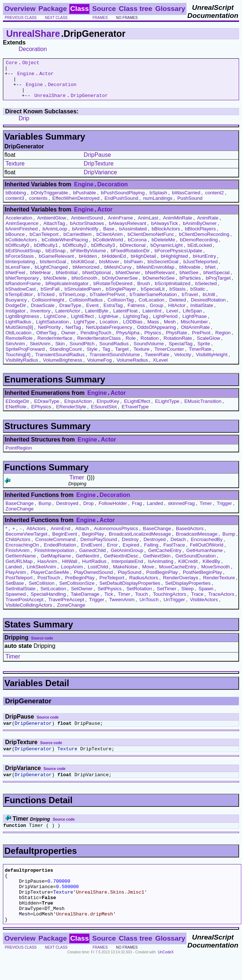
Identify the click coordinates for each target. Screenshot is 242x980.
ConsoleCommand (55, 547)
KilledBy (211, 569)
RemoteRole (19, 346)
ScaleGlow (208, 346)
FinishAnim (18, 558)
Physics (153, 340)
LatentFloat (125, 318)
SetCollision (42, 591)
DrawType (70, 313)
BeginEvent (65, 542)
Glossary (170, 9)
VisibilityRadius (22, 368)
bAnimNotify (85, 236)
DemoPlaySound (99, 547)
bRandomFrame (23, 291)
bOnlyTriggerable (50, 200)
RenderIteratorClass (99, 346)
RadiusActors (144, 585)
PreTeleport (112, 585)
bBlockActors (166, 236)
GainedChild (93, 558)
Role (130, 346)
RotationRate (178, 346)
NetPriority (49, 335)
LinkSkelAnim (41, 574)
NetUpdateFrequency (109, 335)
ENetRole (16, 414)
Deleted (178, 308)
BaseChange (20, 511)
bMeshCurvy (118, 275)
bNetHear (41, 280)
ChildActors (18, 547)
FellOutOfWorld (207, 553)
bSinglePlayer (121, 297)
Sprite (204, 351)
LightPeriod (165, 324)
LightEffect (82, 324)
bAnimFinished (22, 236)
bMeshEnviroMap (155, 275)
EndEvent (92, 553)
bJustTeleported (200, 269)
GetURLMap (19, 569)
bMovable (190, 275)
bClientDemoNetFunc (151, 242)
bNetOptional (97, 280)
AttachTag (54, 231)
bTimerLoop (72, 302)
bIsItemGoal (53, 269)
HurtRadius (94, 569)
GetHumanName (204, 558)
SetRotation (139, 596)
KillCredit (188, 569)
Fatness (136, 313)
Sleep (188, 596)
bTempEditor (19, 302)
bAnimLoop (55, 236)
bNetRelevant (160, 280)
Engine (26, 77)
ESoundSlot (104, 414)
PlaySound (130, 580)
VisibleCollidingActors (29, 613)
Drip (24, 126)
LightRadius (18, 329)
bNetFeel (15, 280)
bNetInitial (67, 280)
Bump (45, 511)
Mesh (170, 329)
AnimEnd (61, 536)
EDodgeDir (17, 409)
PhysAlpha (128, 340)
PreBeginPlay (80, 585)
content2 (214, 200)
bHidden (88, 264)
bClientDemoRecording (204, 242)
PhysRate (177, 340)
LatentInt (152, 318)
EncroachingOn (22, 553)
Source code (42, 646)
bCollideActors (21, 247)
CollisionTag (121, 308)
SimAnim (15, 351)
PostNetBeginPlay (202, 580)
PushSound (190, 206)
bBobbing (16, 200)
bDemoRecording (199, 247)
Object (31, 63)
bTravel (190, 302)
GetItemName (21, 563)
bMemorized (86, 275)
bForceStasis (20, 264)
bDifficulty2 (75, 253)
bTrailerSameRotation (153, 302)
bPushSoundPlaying (123, 200)
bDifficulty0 (17, 253)
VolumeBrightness (63, 368)
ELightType (167, 409)
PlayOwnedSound (94, 580)
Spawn (206, 596)
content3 (15, 206)
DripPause (97, 162)
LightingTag (135, 324)
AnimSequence (22, 231)
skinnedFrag (181, 511)
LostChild (98, 574)
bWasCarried (186, 200)
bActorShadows (87, 231)
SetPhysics (110, 596)
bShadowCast (21, 297)
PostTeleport (19, 585)
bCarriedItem (78, 242)
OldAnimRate (195, 335)
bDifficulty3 (103, 253)
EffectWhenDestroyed (76, 206)
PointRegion (19, 456)
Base (109, 236)
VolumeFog (99, 368)
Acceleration (19, 225)
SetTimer (167, 596)
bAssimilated (133, 236)
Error (112, 553)
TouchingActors (170, 602)
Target (122, 357)
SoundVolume (149, 351)
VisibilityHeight (212, 362)
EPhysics (41, 414)
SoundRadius (114, 351)
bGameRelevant (56, 264)
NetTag (73, 335)
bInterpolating (20, 269)
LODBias (133, 329)
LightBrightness (22, 324)
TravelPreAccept (66, 607)
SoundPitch (82, 351)
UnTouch (149, 607)
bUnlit (209, 302)
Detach (178, 547)
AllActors (36, 536)
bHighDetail (143, 264)
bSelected (206, 291)
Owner (68, 340)
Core (11, 63)
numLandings (158, 206)
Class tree (135, 9)
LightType (84, 329)
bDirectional (132, 253)
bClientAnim (110, 242)
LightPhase (195, 324)
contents (38, 206)
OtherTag (47, 340)
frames (100, 18)
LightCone (55, 324)
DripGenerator (89, 103)
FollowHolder (113, 511)
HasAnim (47, 569)
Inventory (40, 318)
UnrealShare (33, 34)
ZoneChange (20, 516)
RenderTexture (219, 585)
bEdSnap (56, 258)
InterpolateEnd (127, 569)
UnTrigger (174, 607)
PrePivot (201, 340)
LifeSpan (193, 318)
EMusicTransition (203, 409)
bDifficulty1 (46, 253)
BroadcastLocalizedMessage (140, 542)
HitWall (70, 569)
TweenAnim (122, 607)
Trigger (224, 511)
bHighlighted (174, 264)
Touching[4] (18, 362)
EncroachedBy (207, 547)
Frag (137, 511)
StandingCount (66, 357)
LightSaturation (53, 329)
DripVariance (100, 180)
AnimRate (208, 225)
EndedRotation (60, 553)
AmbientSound (87, 225)
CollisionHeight (48, 308)
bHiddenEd (114, 264)
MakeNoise (125, 574)
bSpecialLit (153, 297)
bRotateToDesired (113, 291)
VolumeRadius (132, 368)
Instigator (16, 318)
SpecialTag (180, 351)
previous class (21, 18)
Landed (155, 511)
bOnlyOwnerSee (120, 286)
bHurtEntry (204, 264)
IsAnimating (161, 569)
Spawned (16, 602)
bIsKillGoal (82, 269)
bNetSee (189, 280)
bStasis (177, 297)
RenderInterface (55, 346)
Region (223, 340)
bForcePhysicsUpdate (178, 258)
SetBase (15, 591)
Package (53, 9)
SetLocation (53, 596)
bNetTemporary (22, 286)
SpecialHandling (48, 602)
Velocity (183, 362)
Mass (153, 329)
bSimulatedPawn (83, 297)
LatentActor (68, 318)
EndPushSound (121, 206)
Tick (109, 602)
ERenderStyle (71, 414)
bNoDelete (55, 286)
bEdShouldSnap (23, 258)
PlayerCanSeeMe (50, 580)
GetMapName (56, 563)
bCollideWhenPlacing (65, 247)
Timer (77, 485)
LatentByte (97, 318)
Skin (60, 351)
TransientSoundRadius (60, 362)
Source (104, 9)
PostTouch (49, 585)
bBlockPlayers (200, 236)
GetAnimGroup (127, 558)
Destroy (130, 547)
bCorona (137, 247)
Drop (89, 511)
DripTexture (99, 171)
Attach (82, 536)
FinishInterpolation (54, 558)
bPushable (84, 200)
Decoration (33, 49)
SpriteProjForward (25, 357)
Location (109, 329)
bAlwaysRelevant (127, 231)
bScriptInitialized (172, 291)
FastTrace (174, 553)
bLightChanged (51, 275)
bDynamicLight (166, 253)
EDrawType (47, 409)
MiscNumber (194, 329)
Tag (106, 357)
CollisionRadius (86, 308)
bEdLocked (200, 253)
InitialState (202, 313)
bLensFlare (18, 275)
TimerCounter (169, 357)
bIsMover (109, 269)
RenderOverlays (181, 585)
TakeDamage (85, 602)
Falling (151, 553)
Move (148, 574)
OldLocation (18, 340)
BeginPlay (93, 542)
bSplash (158, 200)
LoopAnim (72, 574)
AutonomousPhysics (116, 536)
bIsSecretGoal (163, 269)
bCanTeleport (44, 242)
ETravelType (135, 414)
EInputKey (108, 409)
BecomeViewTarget (26, 542)
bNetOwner (128, 280)
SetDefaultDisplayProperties (130, 591)
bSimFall (50, 297)
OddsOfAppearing (156, 335)
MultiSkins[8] (19, 335)
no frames (127, 18)
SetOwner (82, 596)
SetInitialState (20, 596)
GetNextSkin (157, 563)
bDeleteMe (163, 247)
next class (56, 18)
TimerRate (200, 357)
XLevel (160, 368)
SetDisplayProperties (188, 591)
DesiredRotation (208, 308)
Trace (197, 602)
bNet (210, 275)
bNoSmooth (84, 286)
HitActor (177, 313)
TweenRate (157, 362)
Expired (131, 553)
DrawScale (43, 313)
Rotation (150, 346)
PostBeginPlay (162, 580)
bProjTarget (218, 286)
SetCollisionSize (77, 591)
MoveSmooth (216, 574)
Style (92, 357)
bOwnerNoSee (159, 286)
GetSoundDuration (196, 563)
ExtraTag (113, 313)
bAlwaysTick (165, 231)
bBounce (15, 242)
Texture (15, 171)
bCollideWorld (108, 247)
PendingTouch (96, 340)
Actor (47, 77)
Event (92, 313)
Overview (20, 9)
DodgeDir (16, 313)
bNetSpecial (216, 280)
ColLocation (151, 308)
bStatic (198, 297)
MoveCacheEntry (178, 574)
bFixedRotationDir (130, 258)
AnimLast (148, 225)
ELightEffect (137, 409)
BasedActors (190, 536)
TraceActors (221, 602)
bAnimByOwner (200, 231)
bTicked (46, 302)
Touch (142, 602)
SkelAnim (40, 351)
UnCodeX (166, 975)
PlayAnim (16, 580)
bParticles (190, 286)
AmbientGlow (52, 225)
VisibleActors (204, 607)
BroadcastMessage (197, 542)
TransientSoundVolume (115, 362)
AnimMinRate (178, 225)
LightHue (109, 324)
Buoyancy (16, 308)
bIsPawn (133, 269)
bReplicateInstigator (67, 291)
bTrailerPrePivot (107, 302)
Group (156, 313)
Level (172, 318)
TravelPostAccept (24, 607)
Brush (144, 291)
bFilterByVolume (88, 258)
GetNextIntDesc (121, 563)
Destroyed (67, 511)
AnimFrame (120, 225)
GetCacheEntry (165, 558)
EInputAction (78, 409)
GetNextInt (88, 563)
